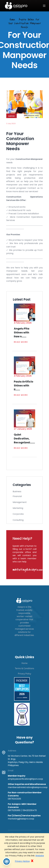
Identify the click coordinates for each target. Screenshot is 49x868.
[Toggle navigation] (44, 6)
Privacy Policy (24, 674)
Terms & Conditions (24, 668)
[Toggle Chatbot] (7, 861)
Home (25, 663)
